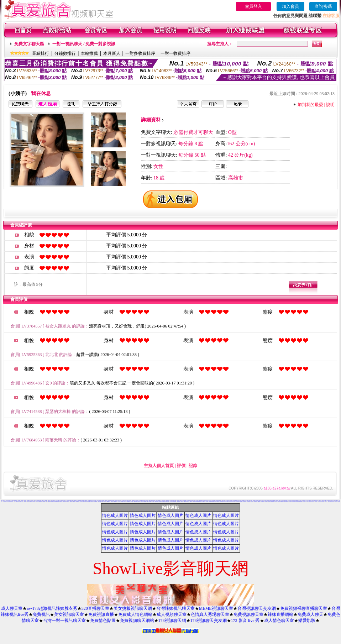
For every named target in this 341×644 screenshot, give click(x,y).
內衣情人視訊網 (74, 502)
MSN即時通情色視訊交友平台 (140, 502)
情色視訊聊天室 (213, 502)
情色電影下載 (28, 501)
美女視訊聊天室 (69, 614)
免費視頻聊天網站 (137, 621)
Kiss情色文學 (31, 501)
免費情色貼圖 (103, 621)
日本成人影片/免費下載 (227, 502)
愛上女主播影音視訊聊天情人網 (128, 502)
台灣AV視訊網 (103, 502)
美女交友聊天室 (8, 501)
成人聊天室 (12, 608)
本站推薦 (89, 53)
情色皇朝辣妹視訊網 (281, 502)
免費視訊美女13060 (107, 502)
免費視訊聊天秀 (25, 501)
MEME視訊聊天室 (216, 608)
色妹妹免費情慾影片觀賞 (305, 501)
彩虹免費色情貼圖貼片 (214, 501)
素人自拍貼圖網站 (264, 502)
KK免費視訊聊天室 (273, 501)
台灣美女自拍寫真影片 (42, 501)
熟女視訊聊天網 (300, 502)
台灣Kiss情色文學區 (179, 501)
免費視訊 (41, 614)
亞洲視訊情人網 (68, 502)
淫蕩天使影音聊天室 (187, 502)
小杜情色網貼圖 (71, 502)
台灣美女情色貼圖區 (241, 502)
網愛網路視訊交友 (175, 502)
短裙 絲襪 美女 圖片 (289, 502)
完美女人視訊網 (80, 502)
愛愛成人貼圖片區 (22, 501)
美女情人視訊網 (61, 502)
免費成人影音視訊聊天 (148, 502)
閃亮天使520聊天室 (253, 502)
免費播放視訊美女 (231, 502)
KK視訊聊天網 (171, 502)
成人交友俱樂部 (64, 501)
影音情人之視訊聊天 (114, 502)
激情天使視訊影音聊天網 (11, 501)
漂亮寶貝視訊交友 (278, 502)
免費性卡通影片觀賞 (310, 501)
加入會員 (290, 6)
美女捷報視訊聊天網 (133, 608)
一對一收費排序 (175, 53)
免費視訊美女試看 (329, 501)
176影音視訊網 (209, 502)
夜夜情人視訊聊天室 (184, 502)
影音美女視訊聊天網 (319, 501)
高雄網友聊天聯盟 (136, 502)
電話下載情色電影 (4, 501)
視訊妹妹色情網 (96, 502)
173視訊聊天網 (172, 621)
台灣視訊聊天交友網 (257, 608)
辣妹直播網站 (280, 614)
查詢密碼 (323, 6)
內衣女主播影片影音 (239, 500)
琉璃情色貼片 (269, 502)
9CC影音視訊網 (156, 502)
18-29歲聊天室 (234, 502)
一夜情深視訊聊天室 (92, 502)
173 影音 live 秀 (245, 621)
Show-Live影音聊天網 (199, 502)
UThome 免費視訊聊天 (100, 502)
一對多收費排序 (140, 53)
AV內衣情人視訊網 (64, 502)
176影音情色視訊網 (160, 502)
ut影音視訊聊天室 (37, 501)
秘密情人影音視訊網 (285, 502)
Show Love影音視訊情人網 (232, 501)
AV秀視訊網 (235, 501)
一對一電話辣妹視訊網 (245, 502)
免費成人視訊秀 (224, 502)
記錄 (193, 466)
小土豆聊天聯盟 (238, 502)
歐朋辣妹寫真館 (180, 502)
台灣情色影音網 (18, 501)
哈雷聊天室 (307, 501)
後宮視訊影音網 (323, 501)
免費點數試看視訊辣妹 (216, 502)
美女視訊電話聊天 (336, 501)
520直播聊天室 (95, 608)
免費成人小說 (128, 501)
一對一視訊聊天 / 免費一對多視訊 (84, 44)
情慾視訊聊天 (203, 502)
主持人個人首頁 (159, 466)
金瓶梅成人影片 (276, 501)
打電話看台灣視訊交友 (123, 502)
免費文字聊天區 (29, 44)
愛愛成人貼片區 (288, 501)
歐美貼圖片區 (38, 501)
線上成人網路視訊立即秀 (119, 502)
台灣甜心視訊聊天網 (297, 502)
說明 (330, 105)
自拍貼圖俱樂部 (86, 502)
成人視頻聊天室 (172, 614)
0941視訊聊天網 (249, 502)
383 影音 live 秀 (35, 501)
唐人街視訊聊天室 (256, 502)
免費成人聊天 (310, 614)
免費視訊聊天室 (248, 614)
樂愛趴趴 (307, 621)
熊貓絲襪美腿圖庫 (42, 502)
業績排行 (41, 53)
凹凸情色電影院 (316, 501)
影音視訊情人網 (77, 502)
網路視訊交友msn (86, 501)
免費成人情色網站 (135, 614)
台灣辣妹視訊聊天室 (175, 608)
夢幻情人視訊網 (144, 502)
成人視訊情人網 (326, 501)
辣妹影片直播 (311, 500)
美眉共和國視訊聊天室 (260, 502)
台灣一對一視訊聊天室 (64, 621)
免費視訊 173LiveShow (50, 502)
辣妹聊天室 (54, 502)
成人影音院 (276, 501)
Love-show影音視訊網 (167, 502)
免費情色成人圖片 (192, 501)
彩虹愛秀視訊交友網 (220, 502)
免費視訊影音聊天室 (111, 502)
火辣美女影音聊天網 (46, 502)
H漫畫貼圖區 (277, 500)
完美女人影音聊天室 (293, 502)
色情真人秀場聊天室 (210, 614)
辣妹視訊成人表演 (332, 501)
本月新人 (112, 53)
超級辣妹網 (177, 502)
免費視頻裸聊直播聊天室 (304, 608)
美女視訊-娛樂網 (15, 501)
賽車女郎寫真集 (91, 500)
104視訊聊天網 (89, 502)
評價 (181, 466)
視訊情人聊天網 (308, 501)
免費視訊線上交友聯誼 (192, 502)
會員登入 (253, 6)
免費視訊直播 (101, 614)
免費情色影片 (257, 501)
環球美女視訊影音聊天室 (312, 501)
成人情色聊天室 (279, 621)
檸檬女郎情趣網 (214, 501)
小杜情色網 (275, 501)
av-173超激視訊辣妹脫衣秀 (52, 608)
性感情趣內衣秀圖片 (164, 502)
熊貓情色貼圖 (126, 501)
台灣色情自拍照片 (34, 501)
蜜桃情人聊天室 (132, 502)
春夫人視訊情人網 (195, 502)
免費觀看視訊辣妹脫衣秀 (57, 502)
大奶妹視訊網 (267, 502)
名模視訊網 (272, 502)
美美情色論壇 (83, 502)
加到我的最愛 (310, 105)
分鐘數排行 (65, 53)
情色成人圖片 (115, 515)
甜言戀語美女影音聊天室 (152, 502)
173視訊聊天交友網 (209, 621)
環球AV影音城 (275, 502)
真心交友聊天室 (105, 501)
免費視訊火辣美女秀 (206, 502)
